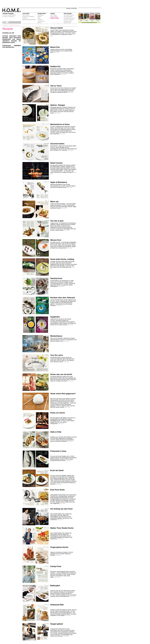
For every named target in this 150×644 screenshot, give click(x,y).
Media (39, 23)
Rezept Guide (55, 18)
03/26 (87, 21)
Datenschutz (67, 23)
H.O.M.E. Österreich (8, 17)
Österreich (94, 23)
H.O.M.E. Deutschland (9, 15)
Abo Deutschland (69, 15)
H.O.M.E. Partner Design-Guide (69, 20)
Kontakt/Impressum (69, 18)
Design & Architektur (28, 17)
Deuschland (88, 23)
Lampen (40, 20)
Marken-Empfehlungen (29, 20)
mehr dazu (56, 52)
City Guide (53, 15)
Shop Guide (54, 17)
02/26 (92, 21)
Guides (5, 25)
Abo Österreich (68, 17)
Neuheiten (41, 15)
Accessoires (41, 21)
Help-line (25, 18)
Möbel (39, 17)
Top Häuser (26, 15)
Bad (39, 18)
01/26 (98, 21)
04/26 (81, 21)
